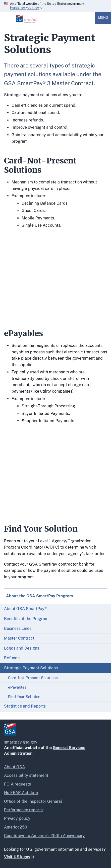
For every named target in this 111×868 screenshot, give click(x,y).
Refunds (12, 658)
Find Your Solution (24, 697)
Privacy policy (17, 818)
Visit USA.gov (17, 857)
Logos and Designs (22, 648)
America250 (16, 827)
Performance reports (23, 810)
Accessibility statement (26, 775)
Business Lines (18, 628)
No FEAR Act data (21, 793)
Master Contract (19, 638)
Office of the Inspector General (33, 801)
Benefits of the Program (26, 619)
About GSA (14, 767)
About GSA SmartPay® (25, 609)
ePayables (17, 687)
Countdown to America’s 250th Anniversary (44, 836)
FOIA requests (17, 784)
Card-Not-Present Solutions (33, 678)
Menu (103, 18)
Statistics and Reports (25, 706)
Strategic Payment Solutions (31, 668)
